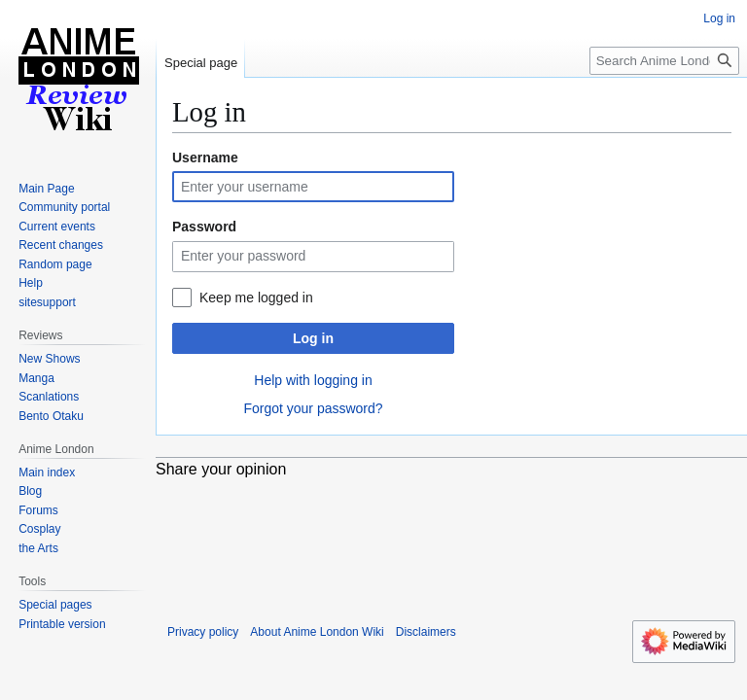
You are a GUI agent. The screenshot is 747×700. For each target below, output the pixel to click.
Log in (313, 338)
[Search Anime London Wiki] (664, 61)
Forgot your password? (313, 408)
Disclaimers (426, 632)
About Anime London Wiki (317, 632)
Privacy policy (203, 632)
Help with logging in (313, 380)
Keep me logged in (256, 297)
